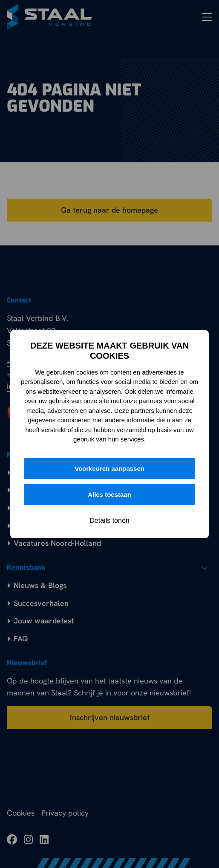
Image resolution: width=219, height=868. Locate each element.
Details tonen (109, 521)
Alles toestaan (109, 495)
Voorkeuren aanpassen (109, 469)
